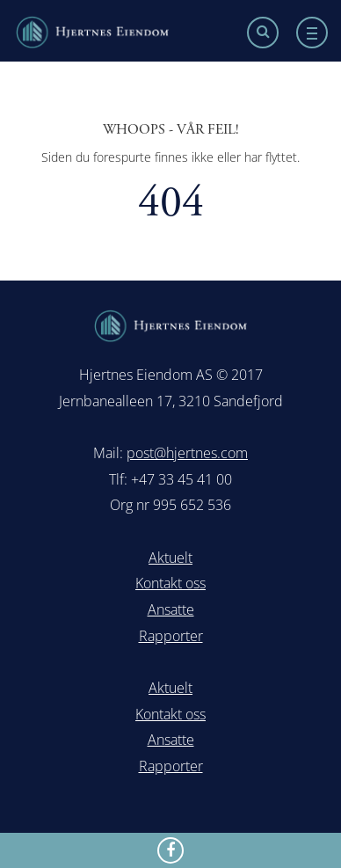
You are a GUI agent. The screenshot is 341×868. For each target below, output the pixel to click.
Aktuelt (170, 558)
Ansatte (171, 609)
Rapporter (171, 636)
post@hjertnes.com (187, 453)
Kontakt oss (170, 583)
